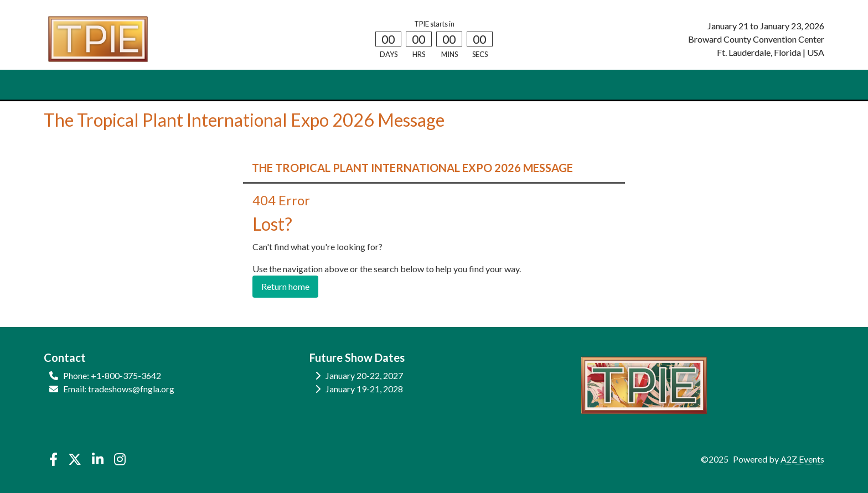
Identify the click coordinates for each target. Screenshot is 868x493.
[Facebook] (53, 459)
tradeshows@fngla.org (131, 389)
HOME (63, 85)
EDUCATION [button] (292, 85)
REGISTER (400, 85)
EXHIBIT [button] (160, 85)
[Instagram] (120, 459)
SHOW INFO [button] (222, 85)
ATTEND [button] (106, 85)
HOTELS (353, 85)
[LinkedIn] (97, 459)
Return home (285, 286)
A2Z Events (802, 459)
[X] (74, 459)
